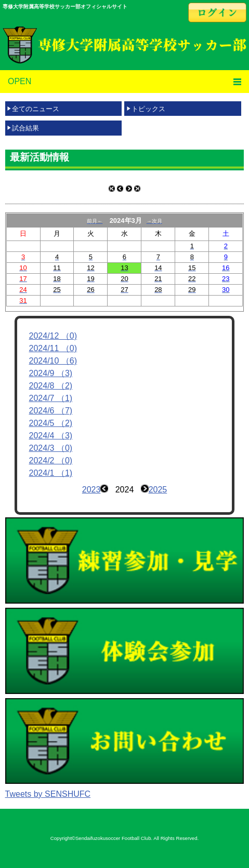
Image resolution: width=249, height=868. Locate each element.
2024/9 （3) (51, 373)
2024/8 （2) (51, 386)
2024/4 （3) (51, 436)
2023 (91, 490)
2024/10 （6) (53, 361)
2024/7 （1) (51, 398)
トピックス (148, 109)
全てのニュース (36, 109)
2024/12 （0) (53, 336)
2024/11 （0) (53, 348)
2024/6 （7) (51, 411)
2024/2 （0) (51, 460)
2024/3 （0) (51, 448)
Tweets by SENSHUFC (48, 794)
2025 (158, 490)
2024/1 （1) (51, 473)
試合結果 (25, 128)
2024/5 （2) (51, 423)
